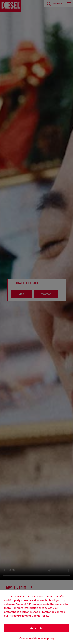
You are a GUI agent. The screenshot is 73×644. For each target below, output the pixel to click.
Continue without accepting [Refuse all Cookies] (37, 638)
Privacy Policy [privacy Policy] (17, 616)
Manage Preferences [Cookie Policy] (43, 612)
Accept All (37, 628)
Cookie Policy (40, 616)
